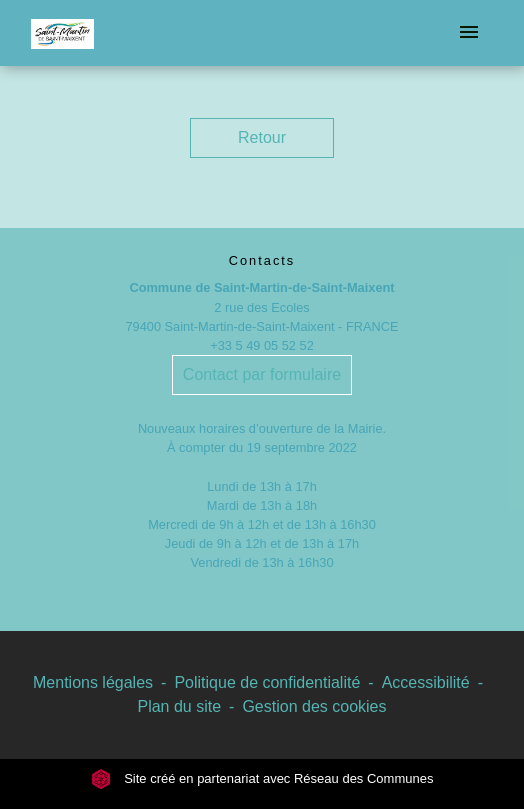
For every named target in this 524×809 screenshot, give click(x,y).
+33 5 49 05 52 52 (262, 345)
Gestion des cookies (314, 706)
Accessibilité (426, 682)
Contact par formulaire (262, 374)
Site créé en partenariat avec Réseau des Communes (262, 778)
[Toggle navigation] (469, 33)
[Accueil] (62, 33)
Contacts (262, 260)
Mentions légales (93, 682)
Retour (262, 137)
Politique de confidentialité (267, 682)
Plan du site (179, 706)
